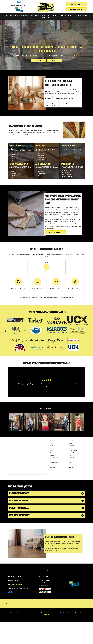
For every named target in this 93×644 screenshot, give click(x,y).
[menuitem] (7, 15)
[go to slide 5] (49, 410)
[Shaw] (16, 335)
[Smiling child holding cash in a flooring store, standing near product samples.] (16, 440)
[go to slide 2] (45, 410)
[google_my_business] (20, 3)
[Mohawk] (57, 335)
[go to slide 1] (44, 410)
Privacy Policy (48, 637)
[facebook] (18, 3)
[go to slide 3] (46, 410)
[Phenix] (20, 355)
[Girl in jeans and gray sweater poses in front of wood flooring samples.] (31, 440)
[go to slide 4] (48, 410)
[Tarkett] (36, 335)
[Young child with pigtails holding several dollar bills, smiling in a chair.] (46, 440)
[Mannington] (38, 355)
